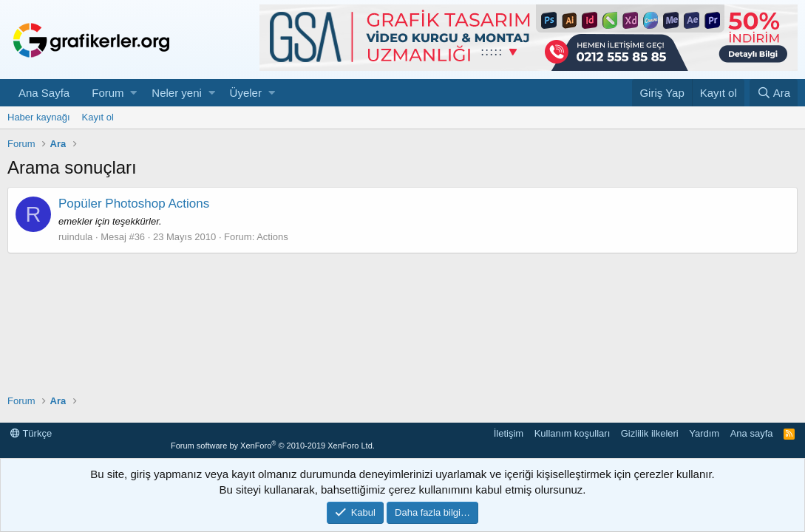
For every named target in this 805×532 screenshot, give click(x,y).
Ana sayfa (752, 433)
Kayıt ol (98, 117)
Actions (272, 237)
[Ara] (774, 93)
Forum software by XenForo (273, 446)
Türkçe (31, 433)
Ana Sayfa (44, 93)
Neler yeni (177, 93)
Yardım (704, 433)
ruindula (75, 237)
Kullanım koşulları (573, 433)
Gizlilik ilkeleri (650, 433)
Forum (108, 93)
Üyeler (246, 93)
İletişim (509, 433)
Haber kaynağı (39, 117)
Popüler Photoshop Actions (134, 204)
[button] (133, 93)
